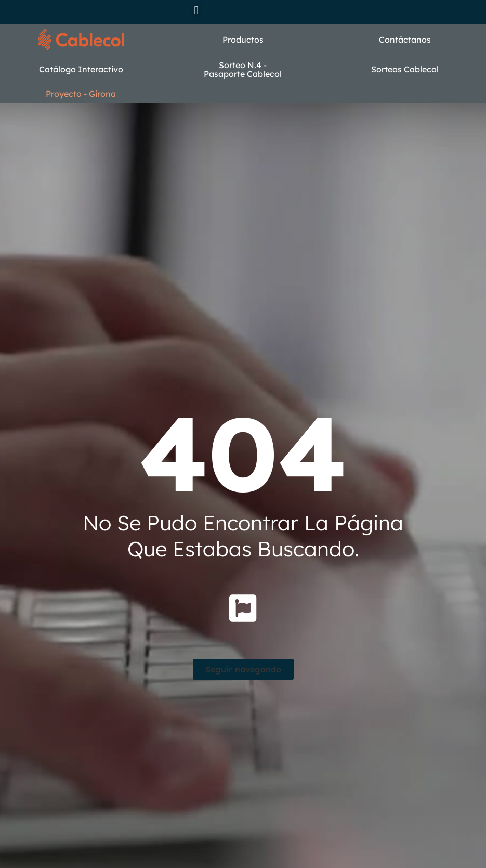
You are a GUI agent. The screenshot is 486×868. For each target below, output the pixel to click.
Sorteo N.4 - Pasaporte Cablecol (243, 70)
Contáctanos (405, 40)
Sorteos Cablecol (405, 69)
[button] (196, 10)
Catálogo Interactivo (81, 69)
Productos (243, 40)
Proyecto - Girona (81, 94)
